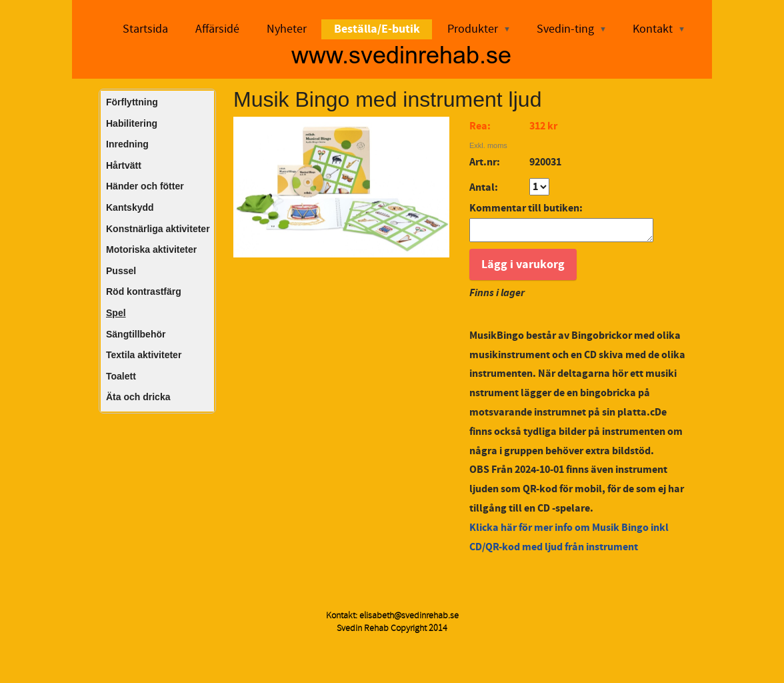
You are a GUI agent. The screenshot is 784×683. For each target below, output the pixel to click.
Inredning (127, 144)
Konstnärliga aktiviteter (158, 229)
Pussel (121, 271)
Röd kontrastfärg (144, 291)
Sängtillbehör (136, 334)
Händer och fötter (145, 186)
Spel (116, 313)
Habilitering (132, 123)
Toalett (121, 376)
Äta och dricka (138, 397)
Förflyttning (132, 102)
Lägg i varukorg (523, 268)
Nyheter (287, 29)
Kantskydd (130, 207)
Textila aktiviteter (144, 355)
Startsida (145, 29)
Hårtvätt (124, 165)
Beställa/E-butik (377, 29)
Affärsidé (217, 29)
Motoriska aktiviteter (151, 249)
